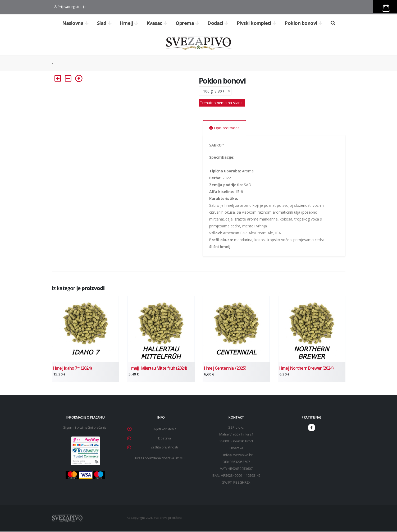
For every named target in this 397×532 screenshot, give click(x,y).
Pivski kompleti (257, 23)
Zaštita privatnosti (164, 448)
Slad (104, 23)
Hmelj (129, 23)
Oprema (188, 23)
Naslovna (76, 23)
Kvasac (157, 23)
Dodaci (218, 23)
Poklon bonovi (304, 23)
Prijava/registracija (70, 7)
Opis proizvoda (224, 128)
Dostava (165, 439)
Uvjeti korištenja (165, 430)
